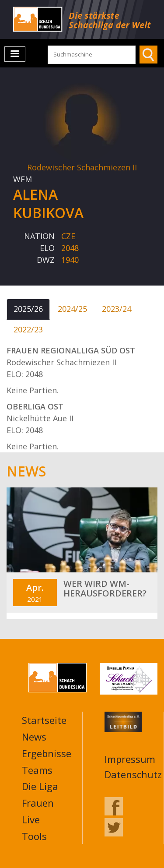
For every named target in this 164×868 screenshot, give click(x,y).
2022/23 (28, 329)
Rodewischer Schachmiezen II (82, 167)
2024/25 (72, 309)
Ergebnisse (47, 753)
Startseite (44, 720)
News (34, 737)
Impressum (130, 759)
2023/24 (117, 309)
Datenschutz (133, 774)
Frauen (38, 803)
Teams (37, 770)
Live (31, 819)
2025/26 (28, 309)
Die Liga (40, 786)
